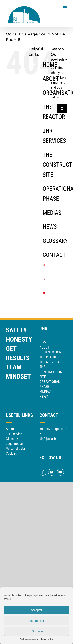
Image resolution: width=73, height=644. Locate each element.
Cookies (11, 453)
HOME (44, 342)
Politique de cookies (30, 639)
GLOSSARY (55, 241)
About (10, 429)
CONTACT (54, 255)
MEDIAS (52, 213)
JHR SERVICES (50, 362)
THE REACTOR (49, 357)
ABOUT (44, 347)
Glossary (12, 439)
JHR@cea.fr (48, 439)
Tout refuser (36, 621)
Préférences (36, 631)
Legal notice (47, 639)
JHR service (14, 434)
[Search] (62, 108)
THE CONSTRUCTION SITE (51, 372)
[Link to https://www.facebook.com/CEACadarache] (43, 472)
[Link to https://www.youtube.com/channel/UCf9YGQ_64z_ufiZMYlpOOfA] (60, 472)
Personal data (15, 448)
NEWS (50, 227)
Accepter (36, 610)
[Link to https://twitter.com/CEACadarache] (52, 472)
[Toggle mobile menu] (65, 6)
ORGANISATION (50, 352)
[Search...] (54, 108)
